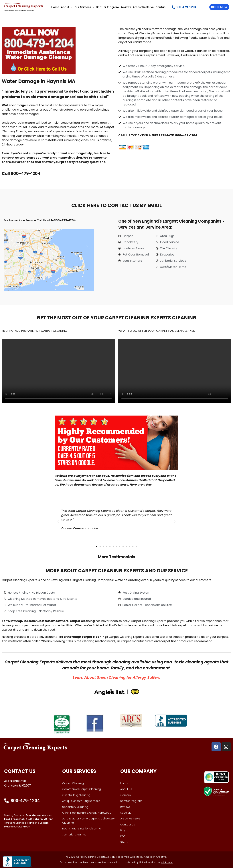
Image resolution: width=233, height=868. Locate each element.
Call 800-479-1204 (21, 174)
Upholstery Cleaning (75, 807)
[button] (58, 522)
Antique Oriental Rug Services (81, 801)
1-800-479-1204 (63, 221)
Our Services (84, 7)
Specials (126, 813)
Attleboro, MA (38, 819)
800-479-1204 (186, 136)
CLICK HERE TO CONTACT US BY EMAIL (116, 206)
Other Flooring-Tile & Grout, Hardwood (87, 813)
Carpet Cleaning (73, 784)
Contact (161, 7)
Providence (33, 816)
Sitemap (126, 842)
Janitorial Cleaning (74, 835)
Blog (123, 831)
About (67, 7)
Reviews (126, 7)
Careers (126, 795)
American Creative (155, 857)
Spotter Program (107, 7)
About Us (126, 789)
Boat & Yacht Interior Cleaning (82, 829)
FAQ (123, 837)
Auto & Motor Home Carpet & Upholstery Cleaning (88, 821)
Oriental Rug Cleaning (76, 795)
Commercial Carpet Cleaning (82, 789)
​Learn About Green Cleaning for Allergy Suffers (116, 678)
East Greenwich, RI (16, 819)
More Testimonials (117, 557)
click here (167, 862)
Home (55, 7)
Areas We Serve (143, 7)
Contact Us (128, 825)
